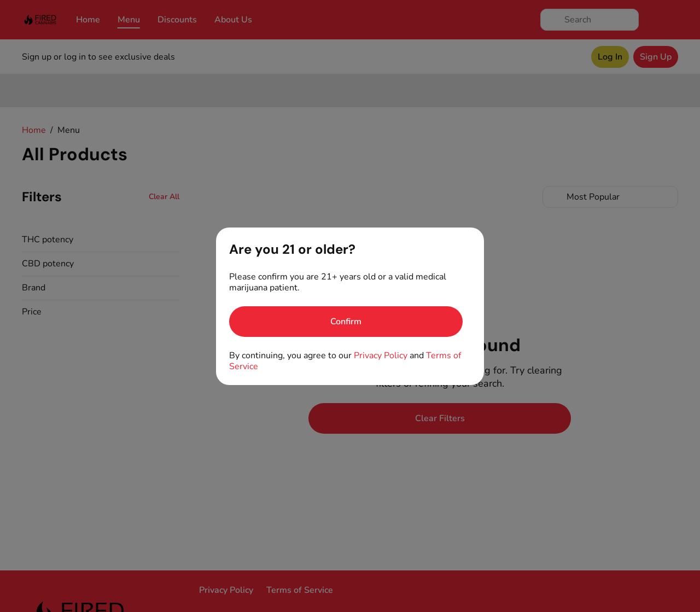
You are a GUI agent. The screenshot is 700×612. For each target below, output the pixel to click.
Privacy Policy (381, 355)
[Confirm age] (346, 322)
